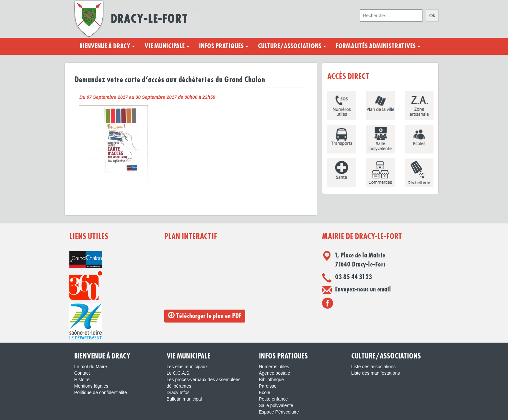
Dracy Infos (178, 392)
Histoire (82, 380)
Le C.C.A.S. (179, 373)
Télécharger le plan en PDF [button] (205, 316)
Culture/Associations (292, 46)
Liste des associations (373, 367)
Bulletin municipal (184, 399)
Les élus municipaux (187, 367)
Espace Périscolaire (279, 412)
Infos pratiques (224, 46)
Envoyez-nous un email (363, 289)
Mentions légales (91, 386)
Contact (82, 373)
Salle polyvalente (276, 405)
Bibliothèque (271, 380)
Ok (432, 16)
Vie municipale (167, 46)
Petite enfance (273, 399)
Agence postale (275, 373)
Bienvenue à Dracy (107, 46)
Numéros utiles (274, 367)
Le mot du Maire (91, 367)
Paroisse (268, 386)
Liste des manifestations (375, 373)
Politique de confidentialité (101, 392)
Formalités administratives (378, 46)
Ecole (265, 392)
